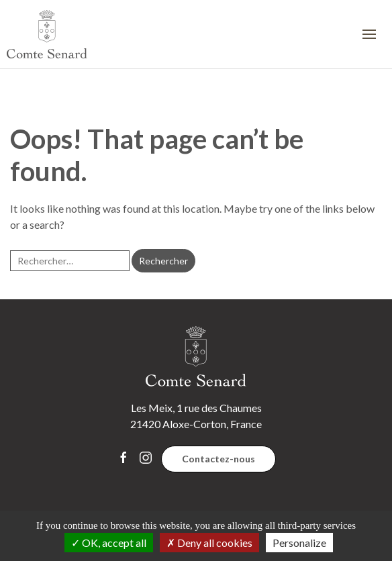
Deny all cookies (209, 543)
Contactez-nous (218, 459)
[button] (374, 34)
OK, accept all (109, 543)
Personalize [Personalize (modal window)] (299, 543)
